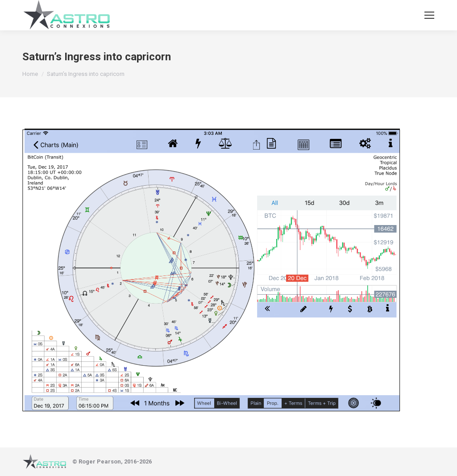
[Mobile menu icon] (429, 15)
